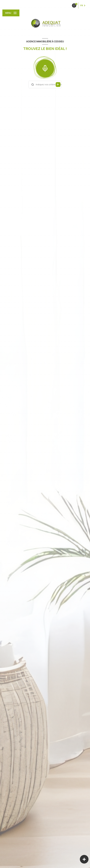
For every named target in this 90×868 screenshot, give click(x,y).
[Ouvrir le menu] (11, 13)
